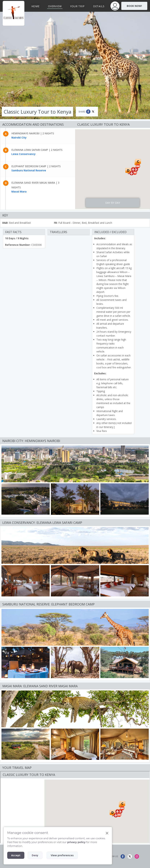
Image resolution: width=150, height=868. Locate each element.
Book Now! (134, 6)
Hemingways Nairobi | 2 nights (33, 133)
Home (35, 6)
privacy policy (76, 842)
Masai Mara (19, 191)
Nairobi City (19, 138)
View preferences (62, 855)
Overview (55, 6)
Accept (16, 855)
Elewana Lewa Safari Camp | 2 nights (37, 150)
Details (99, 6)
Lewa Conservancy (23, 154)
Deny (35, 855)
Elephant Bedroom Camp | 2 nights (36, 166)
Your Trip (77, 6)
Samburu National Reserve (29, 170)
